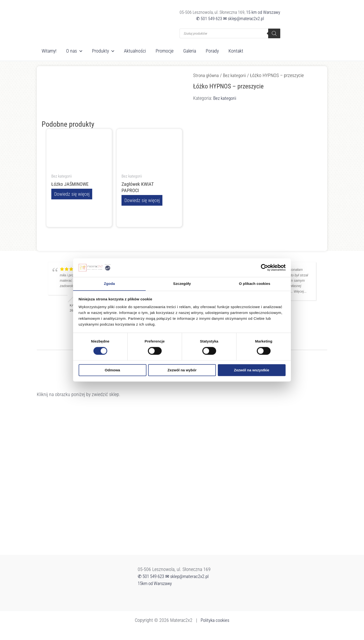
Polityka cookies (215, 620)
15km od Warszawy (156, 583)
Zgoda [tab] (109, 284)
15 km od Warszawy (263, 12)
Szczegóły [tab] (182, 284)
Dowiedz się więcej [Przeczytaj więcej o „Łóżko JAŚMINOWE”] (71, 194)
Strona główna (207, 75)
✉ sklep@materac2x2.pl (244, 19)
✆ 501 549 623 (209, 19)
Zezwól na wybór (182, 370)
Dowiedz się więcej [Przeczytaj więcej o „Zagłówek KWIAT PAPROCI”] (142, 201)
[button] (80, 51)
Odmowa (112, 370)
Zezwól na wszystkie (252, 370)
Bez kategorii (237, 75)
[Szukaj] (274, 33)
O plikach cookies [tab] (254, 284)
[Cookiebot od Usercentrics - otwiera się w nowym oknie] (264, 267)
